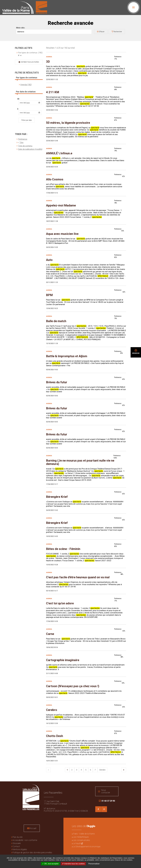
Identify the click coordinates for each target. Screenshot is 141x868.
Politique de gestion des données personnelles (32, 852)
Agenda (49, 57)
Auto (49, 260)
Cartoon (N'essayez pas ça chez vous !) (73, 686)
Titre (21, 142)
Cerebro (52, 710)
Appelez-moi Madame (61, 205)
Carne (50, 634)
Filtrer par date (27, 120)
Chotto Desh (55, 736)
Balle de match (56, 321)
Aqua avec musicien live (62, 234)
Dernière (102, 770)
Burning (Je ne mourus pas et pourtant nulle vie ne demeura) (80, 462)
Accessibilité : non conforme (25, 840)
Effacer (102, 32)
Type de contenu (25, 146)
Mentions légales (20, 849)
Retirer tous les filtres (30, 62)
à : (18, 109)
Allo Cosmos (55, 179)
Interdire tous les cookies (73, 864)
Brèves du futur (57, 382)
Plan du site (17, 837)
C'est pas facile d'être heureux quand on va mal (78, 577)
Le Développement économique (87, 846)
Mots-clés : (21, 28)
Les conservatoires (82, 840)
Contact (16, 846)
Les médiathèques (81, 837)
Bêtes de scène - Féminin (63, 549)
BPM (49, 295)
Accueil (33, 828)
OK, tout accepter (50, 864)
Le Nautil (77, 843)
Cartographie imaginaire (63, 660)
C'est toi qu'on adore (60, 603)
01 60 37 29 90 (107, 801)
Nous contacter (106, 791)
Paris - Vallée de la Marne (84, 834)
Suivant (124, 770)
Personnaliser (94, 864)
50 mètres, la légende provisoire (68, 123)
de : (19, 99)
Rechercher (118, 32)
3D (48, 62)
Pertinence (23, 139)
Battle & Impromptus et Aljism (67, 356)
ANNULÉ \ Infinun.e (59, 153)
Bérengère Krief (57, 497)
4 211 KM (53, 92)
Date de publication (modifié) (30, 149)
